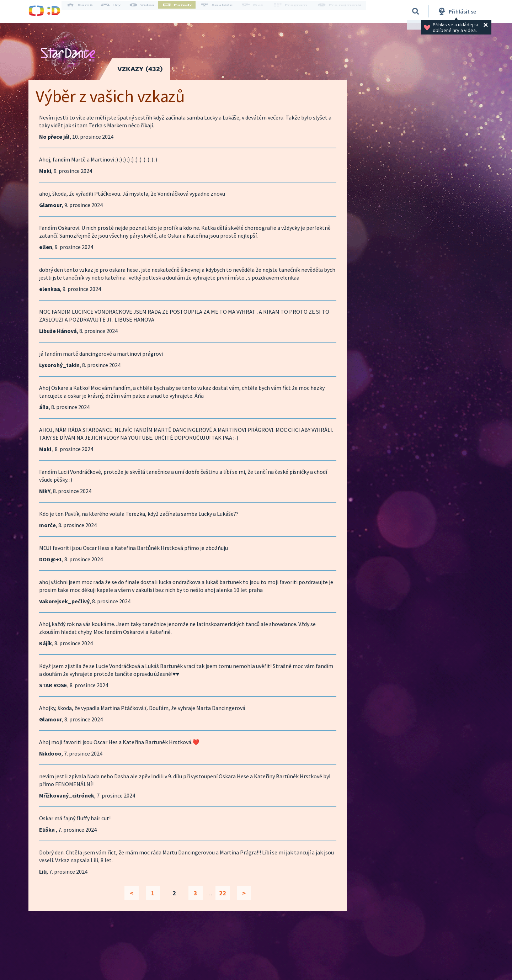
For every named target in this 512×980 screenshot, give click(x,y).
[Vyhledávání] (416, 11)
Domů (86, 11)
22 (223, 893)
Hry (117, 11)
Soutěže (223, 11)
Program (294, 11)
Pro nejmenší (341, 11)
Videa (148, 11)
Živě (258, 11)
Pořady (183, 11)
